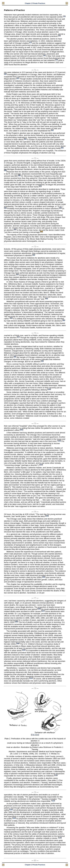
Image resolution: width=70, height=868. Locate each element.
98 (15, 357)
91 (41, 232)
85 (5, 170)
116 (60, 838)
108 (16, 621)
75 (64, 16)
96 (64, 320)
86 (19, 175)
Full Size (35, 735)
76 (59, 36)
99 (42, 361)
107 (43, 611)
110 (24, 650)
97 (18, 337)
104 (47, 516)
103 (41, 465)
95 (11, 318)
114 (11, 809)
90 (15, 229)
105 (44, 577)
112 (56, 775)
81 (18, 78)
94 (47, 298)
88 (5, 208)
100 (49, 389)
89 (60, 208)
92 (34, 255)
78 (44, 55)
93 (17, 274)
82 (52, 130)
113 (53, 801)
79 (56, 60)
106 (39, 609)
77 (30, 42)
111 (31, 678)
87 (40, 186)
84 (62, 148)
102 (59, 441)
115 (14, 818)
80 (5, 74)
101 (21, 429)
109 (18, 643)
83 (25, 139)
